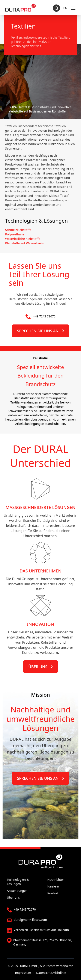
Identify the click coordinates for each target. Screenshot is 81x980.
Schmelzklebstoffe (18, 230)
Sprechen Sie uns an (40, 331)
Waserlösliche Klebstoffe (23, 239)
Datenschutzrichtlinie (51, 973)
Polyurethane (15, 234)
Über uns (40, 667)
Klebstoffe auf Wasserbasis (24, 243)
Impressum (23, 973)
